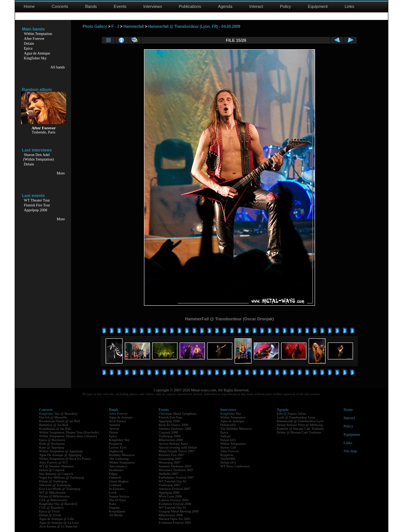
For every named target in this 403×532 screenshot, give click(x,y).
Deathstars (116, 470)
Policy (286, 6)
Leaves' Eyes (118, 447)
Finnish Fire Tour (37, 205)
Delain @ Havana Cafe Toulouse (299, 432)
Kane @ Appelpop (52, 447)
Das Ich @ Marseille (53, 417)
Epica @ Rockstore (52, 440)
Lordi (113, 493)
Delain (29, 43)
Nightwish (116, 451)
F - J (115, 27)
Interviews (153, 6)
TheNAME (228, 459)
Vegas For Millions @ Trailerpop (61, 477)
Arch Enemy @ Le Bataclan (58, 526)
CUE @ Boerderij (51, 508)
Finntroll (115, 477)
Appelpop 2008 (36, 210)
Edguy (114, 474)
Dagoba (114, 508)
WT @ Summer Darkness (57, 466)
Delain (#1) (228, 462)
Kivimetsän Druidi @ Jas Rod (59, 421)
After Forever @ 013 (53, 462)
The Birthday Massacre (236, 429)
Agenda (225, 6)
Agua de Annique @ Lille (57, 519)
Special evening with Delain (178, 447)
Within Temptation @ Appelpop (61, 451)
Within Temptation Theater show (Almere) (68, 436)
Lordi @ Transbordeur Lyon (296, 417)
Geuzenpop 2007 (170, 459)
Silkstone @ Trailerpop (55, 485)
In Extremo (117, 489)
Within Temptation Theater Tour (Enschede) (69, 432)
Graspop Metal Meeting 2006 (179, 511)
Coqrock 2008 (168, 432)
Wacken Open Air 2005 (175, 519)
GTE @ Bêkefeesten (53, 500)
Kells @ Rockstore (52, 444)
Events (120, 6)
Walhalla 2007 (168, 474)
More (61, 173)
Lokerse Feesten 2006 (173, 500)
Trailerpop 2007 (170, 485)
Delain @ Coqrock (52, 470)
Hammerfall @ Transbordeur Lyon (300, 421)
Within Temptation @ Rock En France (65, 459)
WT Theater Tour (37, 200)
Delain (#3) (228, 425)
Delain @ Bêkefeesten (54, 496)
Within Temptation (38, 34)
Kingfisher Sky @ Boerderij (58, 414)
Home (29, 6)
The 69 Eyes (117, 500)
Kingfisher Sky (36, 58)
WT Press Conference (235, 466)
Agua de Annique (37, 53)
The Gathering (119, 459)
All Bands (116, 515)
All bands (58, 67)
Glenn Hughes (119, 481)
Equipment (318, 6)
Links (350, 6)
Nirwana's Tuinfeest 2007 (176, 470)
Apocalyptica (118, 466)
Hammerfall (133, 27)
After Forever (34, 39)
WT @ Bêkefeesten (52, 493)
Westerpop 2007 (170, 462)
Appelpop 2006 (169, 493)
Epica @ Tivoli (49, 511)
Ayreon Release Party (173, 444)
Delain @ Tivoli (50, 515)
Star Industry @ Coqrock (56, 474)
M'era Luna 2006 (170, 496)
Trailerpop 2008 (170, 436)
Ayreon (114, 429)
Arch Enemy (118, 421)
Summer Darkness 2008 (175, 429)
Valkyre (226, 436)
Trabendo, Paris (44, 132)
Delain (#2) (228, 440)
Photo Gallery (95, 27)
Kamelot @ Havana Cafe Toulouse (300, 429)
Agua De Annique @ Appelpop (60, 455)
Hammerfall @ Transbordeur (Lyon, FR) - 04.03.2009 (194, 27)
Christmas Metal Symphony (178, 414)
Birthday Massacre (122, 455)
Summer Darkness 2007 (175, 466)
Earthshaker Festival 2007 (176, 477)
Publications (190, 6)
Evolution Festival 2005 (175, 523)
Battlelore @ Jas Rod (54, 425)
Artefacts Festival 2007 (174, 489)
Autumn (115, 425)
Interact (256, 6)
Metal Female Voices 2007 (177, 451)
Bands (91, 6)
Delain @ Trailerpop (53, 481)
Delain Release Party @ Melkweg (300, 425)
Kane (113, 504)
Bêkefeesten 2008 (171, 440)
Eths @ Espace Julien (291, 414)
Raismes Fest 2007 (171, 455)
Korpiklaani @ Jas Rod (55, 429)
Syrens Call (228, 447)
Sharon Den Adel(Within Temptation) (39, 157)
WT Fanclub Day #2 (173, 481)
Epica (28, 48)
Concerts (60, 6)
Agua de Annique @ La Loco (59, 523)
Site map (350, 451)
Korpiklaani (117, 511)
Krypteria (115, 444)
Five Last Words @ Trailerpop (60, 489)
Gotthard (115, 485)
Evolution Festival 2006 (175, 504)
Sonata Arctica (119, 496)
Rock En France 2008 (173, 425)
